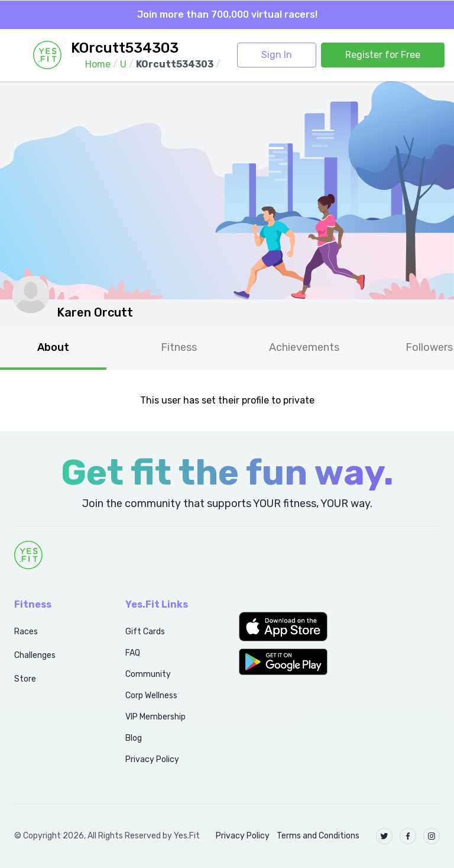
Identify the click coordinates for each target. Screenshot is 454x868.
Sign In (277, 55)
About (53, 347)
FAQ (133, 653)
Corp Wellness (151, 696)
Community (148, 674)
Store (25, 679)
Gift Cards (145, 632)
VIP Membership (155, 717)
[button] (284, 627)
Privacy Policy (152, 759)
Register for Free (383, 55)
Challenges (35, 655)
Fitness (179, 347)
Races (26, 632)
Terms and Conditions (318, 836)
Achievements (304, 347)
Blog (134, 738)
